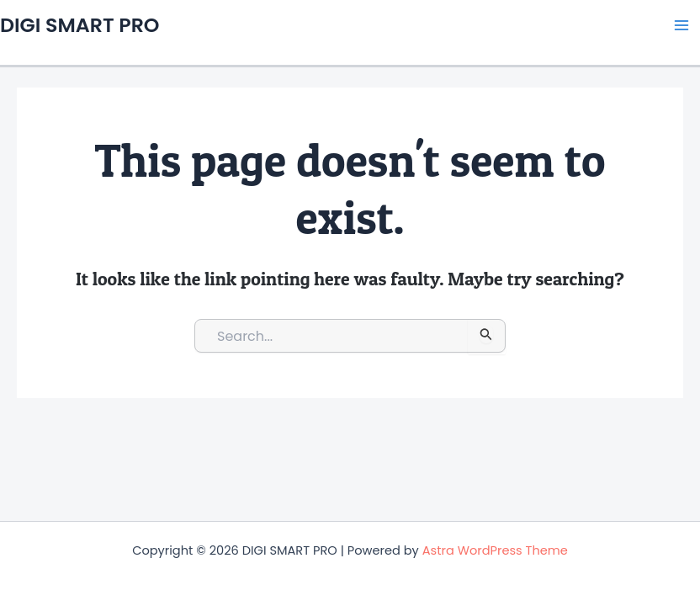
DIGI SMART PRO (80, 25)
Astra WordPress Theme (495, 550)
